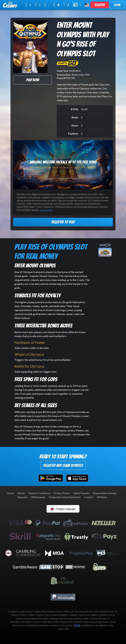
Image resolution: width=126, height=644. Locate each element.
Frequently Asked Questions (65, 497)
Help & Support (77, 5)
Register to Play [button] (63, 222)
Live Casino (47, 5)
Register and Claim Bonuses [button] (63, 465)
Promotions (66, 5)
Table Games (37, 5)
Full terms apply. (46, 210)
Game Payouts (81, 493)
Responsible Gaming (105, 493)
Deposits (22, 497)
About (21, 493)
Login (117, 5)
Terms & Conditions (39, 493)
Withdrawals (38, 497)
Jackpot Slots (56, 5)
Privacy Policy (62, 493)
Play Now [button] (32, 80)
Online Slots (28, 5)
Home (10, 493)
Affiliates (102, 497)
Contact (89, 497)
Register (100, 5)
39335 (77, 625)
